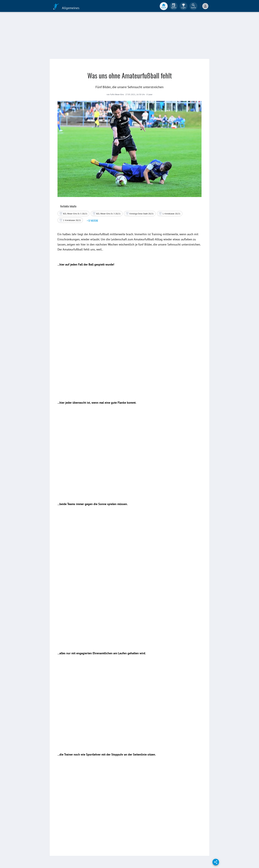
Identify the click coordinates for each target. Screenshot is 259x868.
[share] (216, 862)
